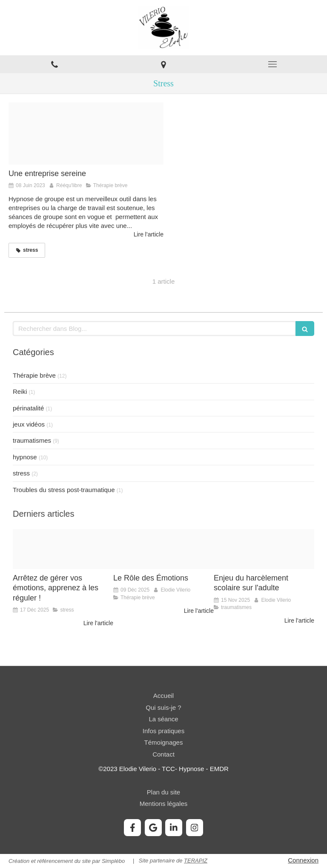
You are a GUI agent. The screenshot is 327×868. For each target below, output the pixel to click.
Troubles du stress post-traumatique (64, 490)
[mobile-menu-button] (272, 64)
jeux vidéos (29, 424)
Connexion (303, 860)
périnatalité (28, 408)
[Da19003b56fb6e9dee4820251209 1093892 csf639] (163, 549)
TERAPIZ (196, 861)
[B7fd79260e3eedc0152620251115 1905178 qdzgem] (264, 549)
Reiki (20, 391)
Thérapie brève (34, 375)
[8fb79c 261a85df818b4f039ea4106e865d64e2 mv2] (86, 134)
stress (21, 473)
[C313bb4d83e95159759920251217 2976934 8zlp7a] (63, 549)
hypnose (25, 457)
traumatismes (32, 440)
